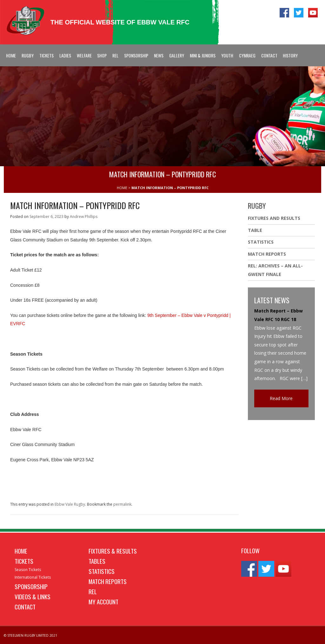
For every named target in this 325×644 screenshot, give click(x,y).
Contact (269, 55)
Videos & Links (33, 596)
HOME (122, 188)
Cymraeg (247, 55)
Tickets (46, 55)
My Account (103, 601)
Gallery (177, 55)
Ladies (65, 55)
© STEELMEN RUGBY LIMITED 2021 (30, 635)
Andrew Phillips (84, 217)
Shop (102, 55)
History (290, 55)
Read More (281, 398)
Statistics (261, 242)
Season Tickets (28, 570)
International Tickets (33, 577)
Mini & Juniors (203, 55)
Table (255, 230)
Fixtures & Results (113, 551)
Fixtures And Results (274, 218)
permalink (122, 504)
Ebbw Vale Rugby (70, 504)
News (159, 55)
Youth (227, 55)
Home (11, 55)
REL (115, 55)
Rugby (28, 55)
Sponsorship (136, 55)
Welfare (84, 55)
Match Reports (267, 254)
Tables (97, 561)
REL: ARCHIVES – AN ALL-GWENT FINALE (275, 270)
